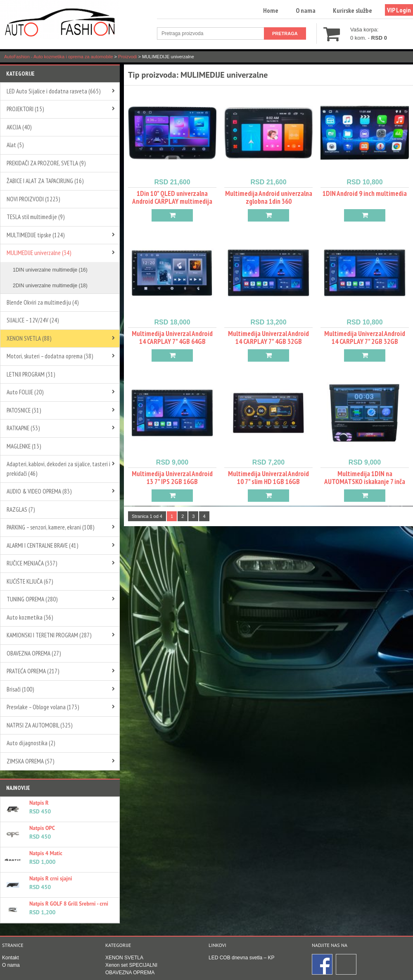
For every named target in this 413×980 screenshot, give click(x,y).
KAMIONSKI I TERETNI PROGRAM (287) (49, 635)
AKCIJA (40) (19, 127)
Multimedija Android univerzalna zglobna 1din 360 (269, 197)
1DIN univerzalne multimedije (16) (50, 270)
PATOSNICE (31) (24, 410)
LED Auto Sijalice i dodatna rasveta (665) (53, 91)
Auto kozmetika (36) (30, 617)
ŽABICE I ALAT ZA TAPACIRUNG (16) (45, 181)
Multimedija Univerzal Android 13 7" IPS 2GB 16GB (172, 478)
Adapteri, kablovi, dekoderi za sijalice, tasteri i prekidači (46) (58, 469)
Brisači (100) (20, 689)
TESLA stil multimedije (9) (36, 217)
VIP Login (399, 10)
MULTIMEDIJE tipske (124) (36, 235)
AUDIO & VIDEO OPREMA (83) (39, 491)
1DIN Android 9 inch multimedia (365, 193)
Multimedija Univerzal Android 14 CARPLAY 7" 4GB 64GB (172, 337)
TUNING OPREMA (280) (32, 599)
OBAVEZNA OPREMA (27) (34, 653)
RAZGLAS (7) (21, 509)
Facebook (323, 965)
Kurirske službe (352, 10)
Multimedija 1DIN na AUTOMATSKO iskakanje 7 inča (365, 478)
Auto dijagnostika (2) (31, 743)
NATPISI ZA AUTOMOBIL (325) (39, 725)
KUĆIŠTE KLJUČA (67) (30, 581)
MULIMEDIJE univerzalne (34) (39, 253)
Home (271, 10)
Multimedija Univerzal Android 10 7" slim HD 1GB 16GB (268, 478)
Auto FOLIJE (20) (25, 392)
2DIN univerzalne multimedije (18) (50, 286)
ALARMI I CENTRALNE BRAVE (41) (42, 545)
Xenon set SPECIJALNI (131, 965)
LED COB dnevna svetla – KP (241, 958)
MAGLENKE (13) (24, 446)
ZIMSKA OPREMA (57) (30, 761)
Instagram (347, 965)
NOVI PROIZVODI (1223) (33, 199)
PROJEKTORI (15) (25, 109)
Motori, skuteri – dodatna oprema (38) (50, 356)
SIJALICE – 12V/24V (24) (33, 320)
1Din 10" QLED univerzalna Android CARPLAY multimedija (172, 197)
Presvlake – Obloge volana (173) (43, 707)
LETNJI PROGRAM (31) (31, 374)
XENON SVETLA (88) (29, 338)
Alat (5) (15, 145)
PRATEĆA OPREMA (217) (33, 671)
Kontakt (11, 958)
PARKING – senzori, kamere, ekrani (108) (50, 527)
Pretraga (285, 33)
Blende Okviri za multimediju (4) (43, 302)
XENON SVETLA (124, 958)
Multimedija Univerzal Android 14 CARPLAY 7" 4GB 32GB (268, 337)
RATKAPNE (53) (23, 428)
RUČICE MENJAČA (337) (32, 563)
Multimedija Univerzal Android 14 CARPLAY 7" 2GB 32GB (365, 337)
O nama (306, 10)
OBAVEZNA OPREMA (130, 973)
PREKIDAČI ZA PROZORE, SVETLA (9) (46, 163)
